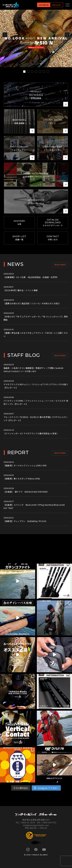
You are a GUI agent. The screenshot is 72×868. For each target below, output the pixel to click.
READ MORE (60, 265)
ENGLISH (57, 5)
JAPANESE (44, 5)
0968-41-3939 (28, 822)
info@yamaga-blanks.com (36, 825)
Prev (5, 35)
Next (67, 35)
